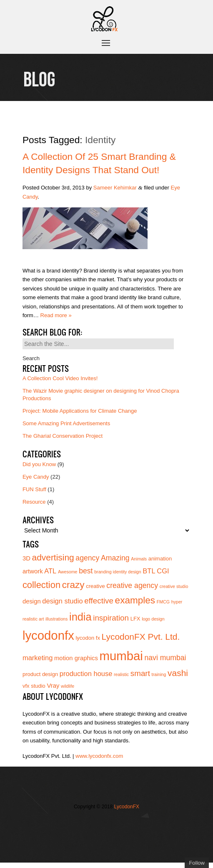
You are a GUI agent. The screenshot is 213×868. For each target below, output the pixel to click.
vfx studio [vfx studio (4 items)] (34, 686)
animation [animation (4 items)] (160, 559)
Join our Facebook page (107, 824)
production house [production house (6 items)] (86, 674)
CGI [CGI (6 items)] (163, 571)
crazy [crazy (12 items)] (73, 585)
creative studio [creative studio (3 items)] (174, 586)
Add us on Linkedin (94, 837)
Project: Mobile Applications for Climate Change (80, 411)
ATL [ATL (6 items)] (50, 571)
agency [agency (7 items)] (87, 558)
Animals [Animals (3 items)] (139, 559)
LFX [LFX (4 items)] (135, 619)
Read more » (56, 315)
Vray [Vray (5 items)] (53, 686)
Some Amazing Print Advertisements (66, 423)
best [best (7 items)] (86, 571)
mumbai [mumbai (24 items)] (121, 656)
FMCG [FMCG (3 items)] (163, 602)
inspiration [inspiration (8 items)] (111, 618)
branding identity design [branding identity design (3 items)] (118, 572)
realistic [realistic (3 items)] (121, 674)
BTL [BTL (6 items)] (149, 571)
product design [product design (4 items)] (40, 674)
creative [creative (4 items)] (95, 586)
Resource (34, 502)
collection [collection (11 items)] (41, 585)
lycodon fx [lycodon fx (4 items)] (88, 638)
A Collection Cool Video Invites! (60, 378)
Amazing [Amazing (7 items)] (115, 558)
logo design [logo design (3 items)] (153, 619)
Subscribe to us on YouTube (107, 837)
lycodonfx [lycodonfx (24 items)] (48, 635)
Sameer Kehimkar (115, 188)
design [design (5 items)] (32, 601)
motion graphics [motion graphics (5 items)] (76, 658)
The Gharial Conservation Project (63, 436)
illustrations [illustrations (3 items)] (56, 619)
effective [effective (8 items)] (99, 601)
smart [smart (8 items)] (140, 673)
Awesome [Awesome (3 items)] (68, 572)
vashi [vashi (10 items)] (178, 673)
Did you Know (39, 464)
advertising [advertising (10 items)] (53, 557)
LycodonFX (127, 807)
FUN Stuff (34, 489)
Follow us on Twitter (94, 824)
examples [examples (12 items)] (135, 600)
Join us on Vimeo (119, 824)
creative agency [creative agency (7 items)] (132, 585)
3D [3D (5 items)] (26, 558)
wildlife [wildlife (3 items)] (68, 686)
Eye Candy (36, 477)
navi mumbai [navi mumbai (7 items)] (165, 658)
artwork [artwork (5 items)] (33, 571)
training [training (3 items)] (159, 674)
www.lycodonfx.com (99, 756)
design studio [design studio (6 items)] (62, 601)
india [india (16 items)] (80, 617)
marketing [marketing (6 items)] (38, 658)
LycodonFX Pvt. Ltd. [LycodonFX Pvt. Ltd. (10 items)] (141, 637)
